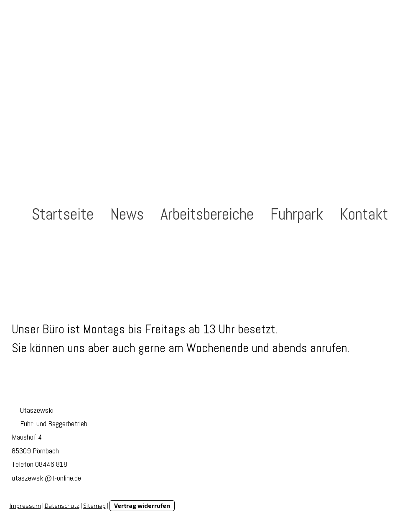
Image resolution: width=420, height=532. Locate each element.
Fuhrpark (297, 214)
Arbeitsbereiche (207, 214)
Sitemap (94, 505)
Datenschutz (62, 505)
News (127, 214)
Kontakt (364, 214)
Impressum (25, 505)
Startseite (63, 214)
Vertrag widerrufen (142, 505)
